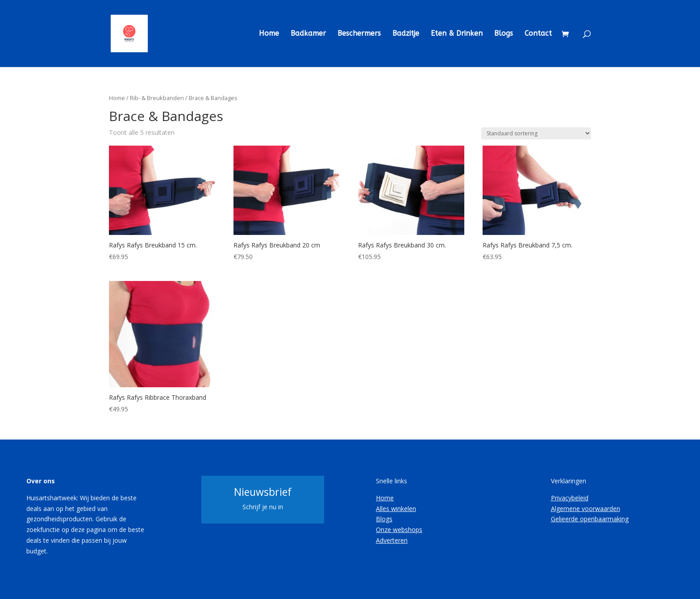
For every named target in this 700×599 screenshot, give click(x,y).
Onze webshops (399, 530)
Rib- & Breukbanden (157, 98)
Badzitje (406, 34)
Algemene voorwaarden (585, 509)
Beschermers (359, 34)
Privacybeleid (570, 498)
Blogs (504, 34)
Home (269, 34)
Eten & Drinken (457, 34)
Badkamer (308, 34)
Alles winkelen (396, 509)
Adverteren (392, 540)
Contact (538, 34)
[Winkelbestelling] (536, 133)
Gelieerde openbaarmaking (590, 519)
